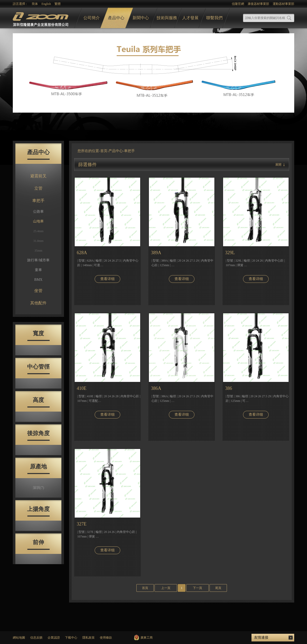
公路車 (38, 212)
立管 (38, 188)
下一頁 (198, 588)
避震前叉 (38, 176)
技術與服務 (167, 18)
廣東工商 (147, 638)
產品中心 (116, 18)
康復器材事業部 (258, 4)
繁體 (58, 4)
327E (82, 524)
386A (156, 388)
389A (156, 253)
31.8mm (38, 241)
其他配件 (38, 303)
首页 (104, 151)
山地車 (38, 221)
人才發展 (190, 18)
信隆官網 (238, 4)
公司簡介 (92, 18)
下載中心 (71, 638)
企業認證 (54, 638)
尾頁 (218, 588)
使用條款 (106, 638)
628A (82, 253)
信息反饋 (36, 638)
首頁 (145, 588)
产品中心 (116, 151)
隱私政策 (89, 638)
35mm (39, 251)
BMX (38, 280)
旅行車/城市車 (38, 260)
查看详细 (107, 279)
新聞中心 (141, 18)
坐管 (38, 291)
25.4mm (38, 231)
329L (230, 253)
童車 (38, 270)
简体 (35, 4)
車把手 (38, 201)
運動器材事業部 (283, 4)
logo (41, 18)
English (46, 4)
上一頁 (166, 588)
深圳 (38, 488)
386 (229, 388)
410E (82, 388)
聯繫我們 (214, 18)
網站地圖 (19, 638)
